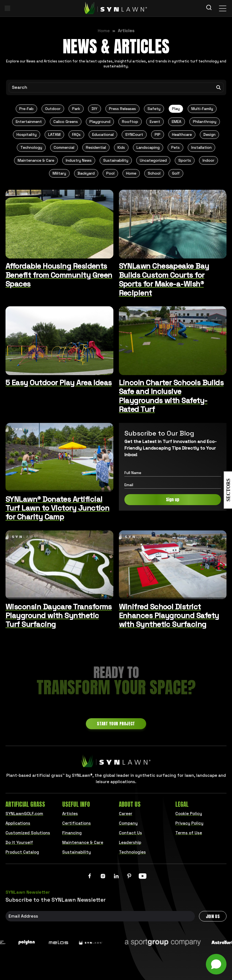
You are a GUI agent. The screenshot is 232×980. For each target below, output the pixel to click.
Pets (175, 147)
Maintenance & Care (36, 160)
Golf (176, 173)
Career (126, 814)
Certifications (77, 823)
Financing (72, 833)
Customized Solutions (28, 833)
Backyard (86, 173)
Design (209, 134)
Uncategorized (153, 160)
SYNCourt (134, 134)
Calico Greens (66, 122)
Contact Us (130, 833)
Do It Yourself (19, 842)
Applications (18, 823)
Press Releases (122, 109)
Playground (100, 122)
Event (155, 122)
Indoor (208, 160)
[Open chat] (216, 964)
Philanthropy (205, 122)
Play (176, 109)
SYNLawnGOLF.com (24, 814)
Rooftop (130, 122)
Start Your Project (116, 724)
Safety (154, 109)
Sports (185, 160)
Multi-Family (202, 109)
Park (76, 109)
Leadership (130, 842)
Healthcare (182, 134)
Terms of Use (189, 833)
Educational (103, 134)
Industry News (79, 160)
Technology (31, 147)
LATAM (54, 134)
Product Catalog (22, 852)
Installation (201, 147)
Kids (121, 147)
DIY (95, 109)
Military (59, 173)
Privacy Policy (189, 823)
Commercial (64, 147)
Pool (110, 173)
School (154, 173)
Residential (96, 147)
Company (128, 823)
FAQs (76, 134)
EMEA (177, 122)
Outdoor (53, 109)
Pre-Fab (26, 109)
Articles (70, 814)
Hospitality (27, 134)
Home (104, 31)
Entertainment (29, 122)
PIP (158, 134)
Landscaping (148, 147)
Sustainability (116, 160)
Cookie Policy (189, 814)
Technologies (132, 852)
